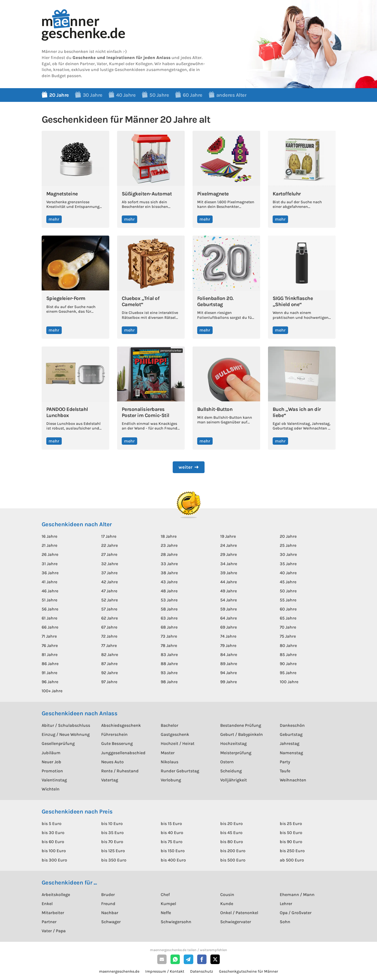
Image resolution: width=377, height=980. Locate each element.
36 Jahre (50, 573)
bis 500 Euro (233, 860)
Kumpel (168, 904)
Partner (49, 922)
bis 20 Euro (231, 824)
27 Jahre (109, 554)
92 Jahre (109, 673)
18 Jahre (169, 536)
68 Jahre (169, 627)
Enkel (47, 904)
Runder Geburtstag (180, 771)
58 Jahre (169, 609)
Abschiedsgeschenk (121, 725)
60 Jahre (288, 609)
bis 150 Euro (173, 851)
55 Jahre (288, 600)
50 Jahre (288, 591)
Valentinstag (54, 780)
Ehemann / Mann (297, 895)
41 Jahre (49, 582)
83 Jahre (169, 655)
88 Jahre (169, 664)
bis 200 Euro (233, 851)
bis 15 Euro (171, 824)
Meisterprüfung (236, 753)
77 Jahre (109, 645)
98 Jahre (169, 682)
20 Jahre (288, 536)
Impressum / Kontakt (165, 971)
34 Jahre (229, 564)
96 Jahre (50, 682)
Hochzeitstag (233, 743)
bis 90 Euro (291, 842)
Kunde (227, 904)
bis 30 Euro (53, 833)
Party (285, 762)
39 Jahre (229, 573)
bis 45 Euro (231, 833)
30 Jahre (288, 554)
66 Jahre (50, 627)
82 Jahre (110, 655)
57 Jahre (109, 609)
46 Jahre (50, 591)
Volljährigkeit (234, 780)
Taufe (285, 771)
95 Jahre (288, 673)
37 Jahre (109, 573)
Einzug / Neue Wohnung (66, 734)
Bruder (108, 895)
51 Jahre (49, 600)
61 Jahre (49, 618)
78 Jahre (169, 645)
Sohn (285, 922)
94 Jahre (229, 673)
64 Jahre (229, 618)
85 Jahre (288, 655)
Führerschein (114, 734)
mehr (54, 219)
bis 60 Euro (53, 842)
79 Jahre (228, 645)
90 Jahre (288, 664)
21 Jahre (49, 545)
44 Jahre (229, 582)
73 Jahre (169, 636)
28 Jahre (169, 554)
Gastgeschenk (175, 734)
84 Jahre (229, 655)
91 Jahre (49, 673)
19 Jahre (228, 536)
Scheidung (231, 771)
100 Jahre (289, 682)
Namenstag (291, 753)
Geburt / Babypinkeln (242, 734)
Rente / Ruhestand (120, 771)
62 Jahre (109, 618)
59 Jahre (229, 609)
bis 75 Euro (172, 842)
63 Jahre (169, 618)
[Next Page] (189, 467)
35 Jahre (288, 564)
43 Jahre (169, 582)
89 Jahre (229, 664)
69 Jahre (229, 627)
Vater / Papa (54, 931)
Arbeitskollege (56, 895)
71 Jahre (49, 636)
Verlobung (171, 780)
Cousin (227, 895)
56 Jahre (50, 609)
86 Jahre (50, 664)
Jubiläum (51, 753)
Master (168, 753)
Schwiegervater (236, 922)
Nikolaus (170, 762)
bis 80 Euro (232, 842)
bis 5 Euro (52, 824)
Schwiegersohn (176, 922)
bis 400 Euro (173, 860)
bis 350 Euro (114, 860)
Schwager (111, 922)
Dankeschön (292, 725)
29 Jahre (229, 554)
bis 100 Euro (54, 851)
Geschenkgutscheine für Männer (249, 971)
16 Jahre (49, 536)
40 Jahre (288, 573)
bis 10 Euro (112, 824)
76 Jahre (50, 645)
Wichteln (51, 789)
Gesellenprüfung (58, 743)
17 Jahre (109, 536)
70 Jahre (288, 627)
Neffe (166, 913)
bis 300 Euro (54, 860)
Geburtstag (291, 734)
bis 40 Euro (172, 833)
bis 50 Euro (291, 833)
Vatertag (110, 780)
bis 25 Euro (291, 824)
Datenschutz (202, 971)
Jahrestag (290, 743)
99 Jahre (229, 682)
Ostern (227, 762)
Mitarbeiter (53, 913)
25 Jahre (288, 545)
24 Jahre (229, 545)
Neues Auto (112, 762)
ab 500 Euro (292, 860)
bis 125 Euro (113, 851)
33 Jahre (169, 564)
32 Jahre (110, 564)
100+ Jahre (52, 691)
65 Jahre (288, 618)
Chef (165, 895)
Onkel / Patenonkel (239, 913)
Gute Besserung (117, 743)
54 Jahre (229, 600)
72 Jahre (109, 636)
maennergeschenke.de (119, 971)
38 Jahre (169, 573)
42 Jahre (109, 582)
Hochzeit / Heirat (178, 743)
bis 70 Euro (112, 842)
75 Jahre (288, 636)
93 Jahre (169, 673)
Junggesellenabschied (123, 753)
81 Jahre (50, 655)
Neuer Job (51, 762)
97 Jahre (109, 682)
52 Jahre (109, 600)
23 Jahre (169, 545)
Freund (108, 904)
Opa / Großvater (296, 913)
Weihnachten (293, 780)
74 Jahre (228, 636)
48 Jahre (169, 591)
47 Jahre (109, 591)
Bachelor (170, 725)
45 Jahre (288, 582)
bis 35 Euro (112, 833)
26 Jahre (50, 554)
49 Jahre (229, 591)
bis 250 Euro (292, 851)
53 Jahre (169, 600)
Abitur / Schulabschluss (66, 725)
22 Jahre (109, 545)
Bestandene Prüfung (241, 725)
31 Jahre (50, 564)
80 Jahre (288, 645)
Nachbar (110, 913)
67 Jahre (109, 627)
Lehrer (286, 904)
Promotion (52, 771)
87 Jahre (109, 664)
